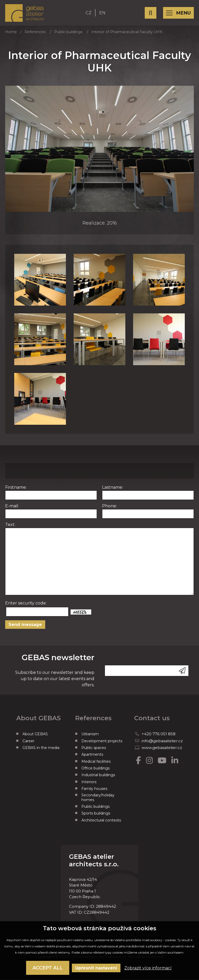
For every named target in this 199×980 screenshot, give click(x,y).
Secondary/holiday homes (98, 799)
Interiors (89, 784)
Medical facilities (96, 763)
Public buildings (68, 34)
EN (104, 14)
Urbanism (90, 736)
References (35, 34)
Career (28, 743)
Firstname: (16, 489)
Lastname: (113, 489)
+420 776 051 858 (159, 736)
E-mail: (12, 508)
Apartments (92, 756)
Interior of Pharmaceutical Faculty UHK (127, 34)
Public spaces (94, 750)
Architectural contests (101, 822)
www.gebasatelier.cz (162, 749)
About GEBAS (35, 736)
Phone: (109, 508)
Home (11, 34)
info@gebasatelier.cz (162, 743)
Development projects (102, 743)
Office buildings (95, 770)
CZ (91, 14)
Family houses (94, 791)
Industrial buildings (98, 777)
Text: (10, 526)
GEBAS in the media (41, 750)
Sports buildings (96, 815)
